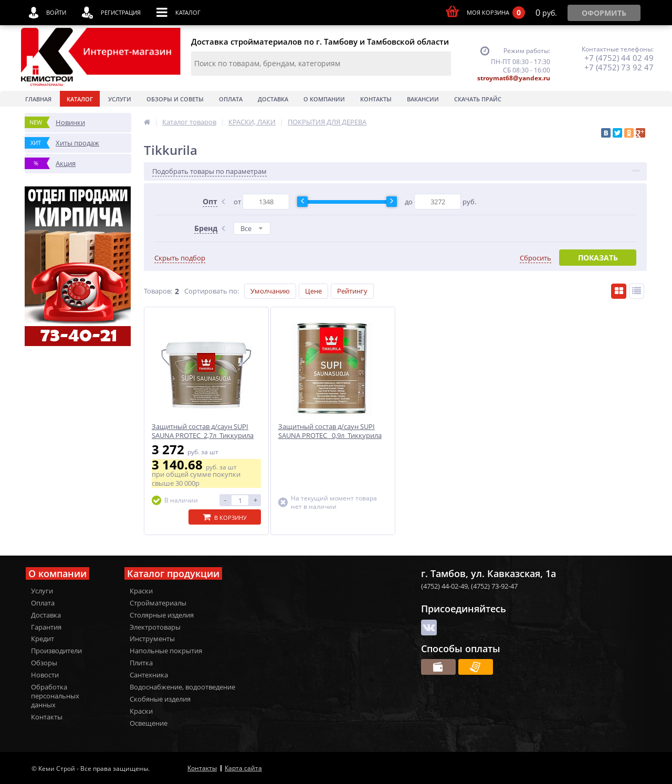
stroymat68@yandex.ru (514, 78)
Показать (598, 258)
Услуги (120, 99)
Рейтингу (352, 291)
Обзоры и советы (175, 99)
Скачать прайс (478, 99)
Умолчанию (270, 291)
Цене (313, 291)
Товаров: (158, 291)
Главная (38, 99)
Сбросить (535, 258)
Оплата (231, 99)
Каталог (80, 99)
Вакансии (423, 99)
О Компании (324, 99)
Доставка (273, 99)
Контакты (376, 99)
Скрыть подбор (180, 258)
